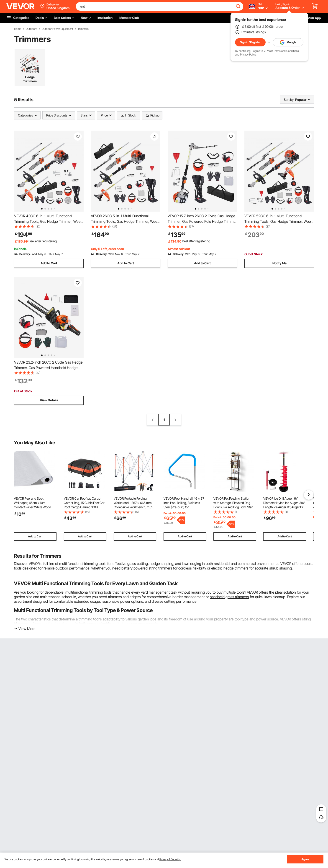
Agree (305, 859)
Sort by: (289, 100)
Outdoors (31, 29)
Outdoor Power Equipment (57, 29)
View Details (49, 400)
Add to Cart (49, 263)
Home (18, 29)
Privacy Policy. (248, 54)
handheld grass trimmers (229, 597)
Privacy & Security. (170, 859)
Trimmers (83, 29)
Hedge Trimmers (30, 79)
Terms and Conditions (286, 51)
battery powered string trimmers (147, 568)
